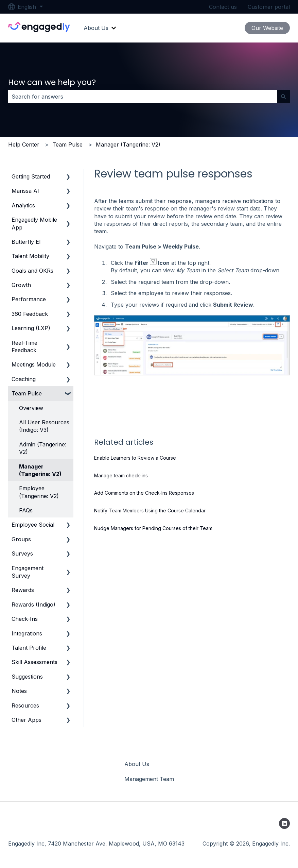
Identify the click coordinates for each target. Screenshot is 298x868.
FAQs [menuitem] (26, 510)
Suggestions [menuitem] (27, 677)
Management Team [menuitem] (149, 779)
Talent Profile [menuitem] (29, 648)
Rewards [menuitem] (23, 590)
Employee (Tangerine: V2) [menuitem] (39, 492)
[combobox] (143, 97)
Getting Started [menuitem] (31, 176)
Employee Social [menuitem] (33, 525)
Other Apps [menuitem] (27, 720)
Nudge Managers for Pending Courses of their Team (153, 528)
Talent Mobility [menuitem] (30, 256)
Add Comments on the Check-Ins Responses (144, 493)
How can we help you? (52, 82)
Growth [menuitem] (21, 285)
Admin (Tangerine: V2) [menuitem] (43, 448)
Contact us (223, 7)
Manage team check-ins (121, 475)
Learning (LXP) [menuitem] (31, 328)
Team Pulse (67, 144)
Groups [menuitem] (21, 539)
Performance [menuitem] (29, 299)
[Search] (283, 97)
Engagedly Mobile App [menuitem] (34, 223)
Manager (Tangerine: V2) (128, 144)
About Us (96, 28)
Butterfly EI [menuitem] (26, 242)
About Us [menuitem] (137, 764)
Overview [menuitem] (31, 408)
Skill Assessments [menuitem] (34, 662)
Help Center (24, 144)
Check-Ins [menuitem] (25, 619)
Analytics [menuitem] (23, 205)
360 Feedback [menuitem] (30, 314)
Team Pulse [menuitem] (27, 393)
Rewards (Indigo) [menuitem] (33, 605)
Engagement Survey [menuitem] (28, 572)
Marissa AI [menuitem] (25, 191)
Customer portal (269, 7)
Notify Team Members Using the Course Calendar (150, 510)
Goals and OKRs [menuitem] (32, 271)
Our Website (267, 28)
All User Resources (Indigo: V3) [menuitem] (44, 426)
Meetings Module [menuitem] (34, 364)
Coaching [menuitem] (24, 379)
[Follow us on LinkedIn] (284, 823)
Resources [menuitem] (25, 705)
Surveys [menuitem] (22, 554)
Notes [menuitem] (19, 691)
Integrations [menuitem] (27, 633)
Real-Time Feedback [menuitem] (24, 346)
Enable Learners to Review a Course (135, 458)
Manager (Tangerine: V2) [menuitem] (40, 470)
